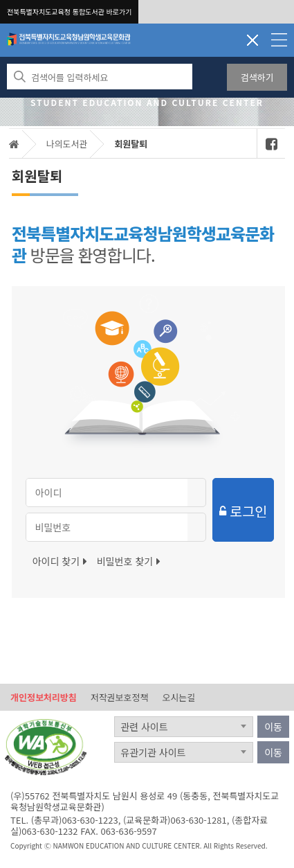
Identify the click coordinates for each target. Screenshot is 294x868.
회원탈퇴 (131, 144)
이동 (273, 727)
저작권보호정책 (120, 697)
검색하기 (257, 77)
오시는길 (178, 697)
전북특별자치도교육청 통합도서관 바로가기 (69, 11)
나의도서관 (67, 144)
